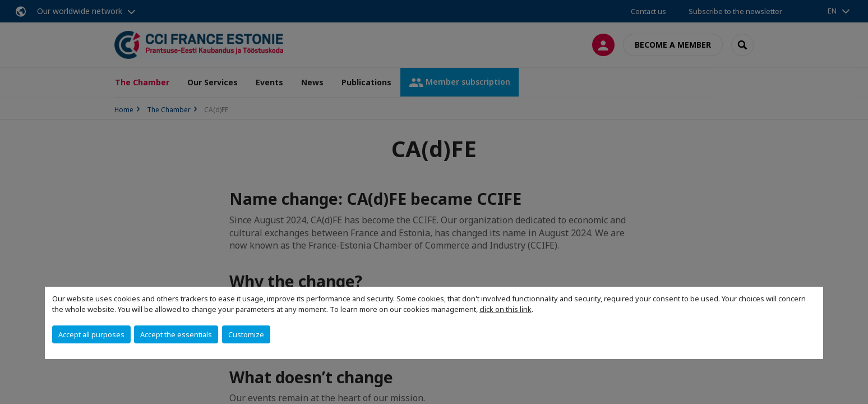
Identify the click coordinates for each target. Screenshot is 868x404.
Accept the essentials (176, 334)
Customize (246, 334)
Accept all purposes (91, 334)
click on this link (505, 309)
